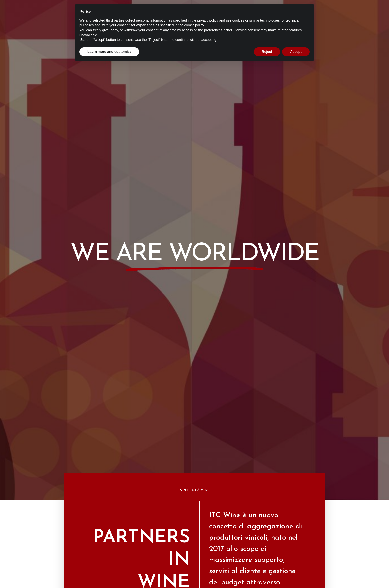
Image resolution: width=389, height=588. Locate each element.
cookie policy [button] (194, 25)
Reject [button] (267, 52)
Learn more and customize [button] (109, 52)
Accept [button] (296, 52)
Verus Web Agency (209, 548)
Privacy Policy (184, 558)
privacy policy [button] (208, 20)
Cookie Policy (205, 558)
